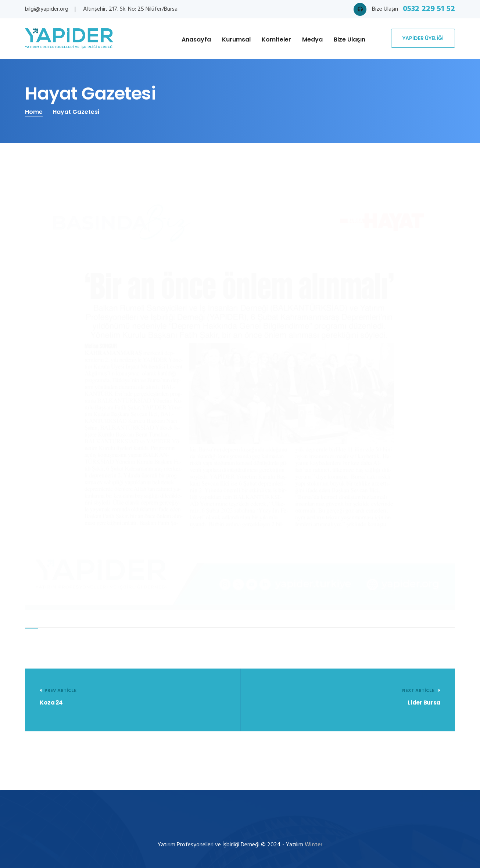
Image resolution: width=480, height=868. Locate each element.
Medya (312, 39)
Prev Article (58, 691)
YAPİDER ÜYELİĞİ (423, 38)
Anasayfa (196, 39)
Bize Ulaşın (350, 39)
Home (34, 112)
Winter (314, 845)
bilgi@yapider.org (47, 9)
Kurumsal (236, 39)
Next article (421, 691)
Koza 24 (51, 703)
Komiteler (276, 39)
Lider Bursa (424, 703)
